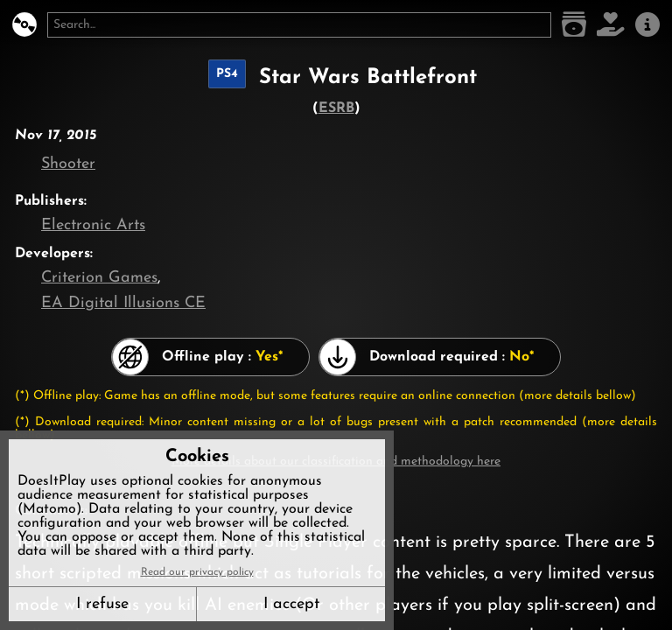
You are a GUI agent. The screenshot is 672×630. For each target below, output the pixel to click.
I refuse (102, 604)
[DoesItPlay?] (24, 25)
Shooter (68, 164)
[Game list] (574, 25)
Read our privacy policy (197, 572)
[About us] (647, 25)
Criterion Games (99, 278)
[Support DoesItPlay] (611, 25)
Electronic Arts (93, 225)
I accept (291, 604)
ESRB (336, 108)
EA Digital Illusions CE (123, 303)
